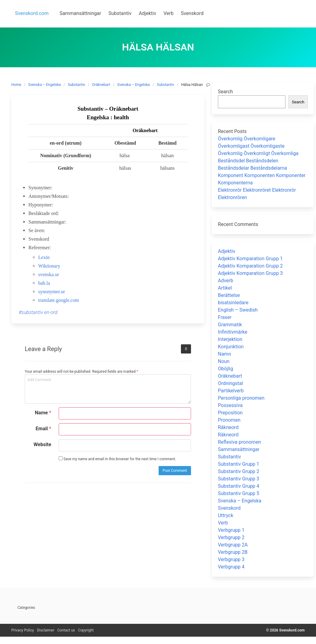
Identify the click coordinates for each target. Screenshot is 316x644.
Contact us (66, 630)
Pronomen (229, 420)
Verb (223, 523)
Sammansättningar (239, 449)
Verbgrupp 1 (231, 530)
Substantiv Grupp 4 (239, 486)
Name (43, 413)
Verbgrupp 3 (231, 559)
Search (225, 92)
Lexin (44, 257)
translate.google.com (59, 300)
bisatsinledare (233, 303)
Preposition (230, 413)
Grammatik (230, 325)
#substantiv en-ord (38, 312)
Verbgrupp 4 (231, 567)
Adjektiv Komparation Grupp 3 (250, 273)
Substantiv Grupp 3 (239, 479)
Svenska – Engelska (44, 85)
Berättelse (229, 295)
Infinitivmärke (233, 332)
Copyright (86, 630)
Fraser (225, 317)
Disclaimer (46, 630)
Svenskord (229, 508)
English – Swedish (238, 310)
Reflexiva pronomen (239, 442)
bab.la (44, 283)
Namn (224, 354)
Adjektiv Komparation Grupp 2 (250, 266)
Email (44, 429)
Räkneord (228, 427)
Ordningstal (230, 383)
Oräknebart (101, 85)
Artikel (225, 288)
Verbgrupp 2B (233, 552)
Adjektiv (227, 251)
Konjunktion (231, 347)
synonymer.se (52, 292)
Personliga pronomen (241, 398)
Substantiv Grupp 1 (239, 464)
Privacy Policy (23, 630)
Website (42, 444)
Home (16, 85)
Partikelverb (231, 391)
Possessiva (230, 405)
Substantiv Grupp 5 (239, 493)
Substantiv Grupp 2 (239, 471)
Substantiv (76, 85)
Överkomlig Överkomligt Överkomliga (258, 153)
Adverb (226, 281)
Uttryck (226, 515)
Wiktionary (49, 266)
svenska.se (49, 274)
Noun (224, 361)
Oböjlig (226, 369)
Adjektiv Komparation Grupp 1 (250, 259)
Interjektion (230, 339)
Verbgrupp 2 (231, 537)
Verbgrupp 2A (233, 545)
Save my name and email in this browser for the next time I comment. (117, 459)
